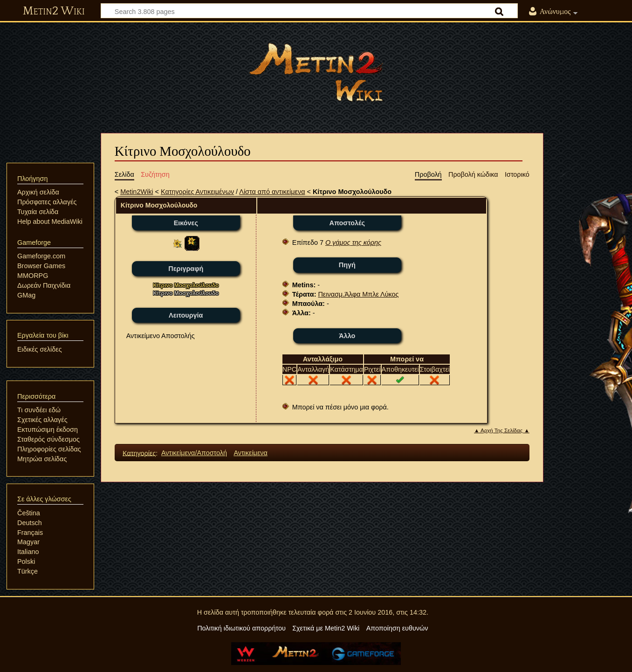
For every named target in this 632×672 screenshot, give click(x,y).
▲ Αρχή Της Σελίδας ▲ (502, 430)
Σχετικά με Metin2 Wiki (326, 628)
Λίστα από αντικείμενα (272, 192)
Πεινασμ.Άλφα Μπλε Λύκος (358, 294)
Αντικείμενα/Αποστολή (194, 453)
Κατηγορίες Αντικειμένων (197, 192)
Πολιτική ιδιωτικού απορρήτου (241, 628)
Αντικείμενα (250, 453)
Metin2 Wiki (54, 11)
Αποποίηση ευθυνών (397, 628)
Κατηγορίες (139, 453)
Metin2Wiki (137, 192)
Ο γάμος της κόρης (353, 242)
